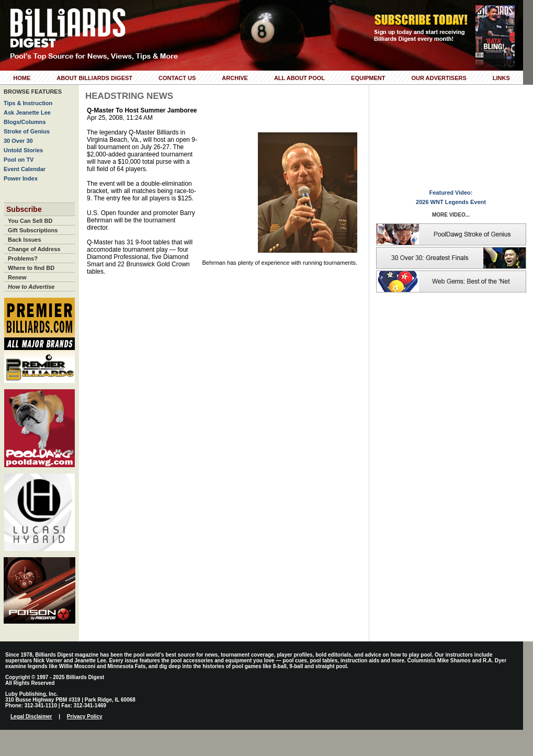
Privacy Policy (85, 716)
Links (501, 78)
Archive (235, 78)
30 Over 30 (18, 141)
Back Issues (25, 240)
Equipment (368, 78)
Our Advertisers (439, 78)
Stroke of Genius (27, 131)
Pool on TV (19, 160)
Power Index (21, 178)
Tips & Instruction (28, 103)
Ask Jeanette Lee (27, 112)
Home (22, 78)
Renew (17, 277)
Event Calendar (25, 169)
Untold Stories (23, 150)
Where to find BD (31, 268)
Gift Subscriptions (33, 230)
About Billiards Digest (94, 78)
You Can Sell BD (30, 221)
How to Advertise (31, 287)
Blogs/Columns (25, 122)
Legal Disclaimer (31, 716)
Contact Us (177, 78)
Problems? (23, 258)
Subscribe (24, 209)
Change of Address (34, 249)
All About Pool (299, 78)
